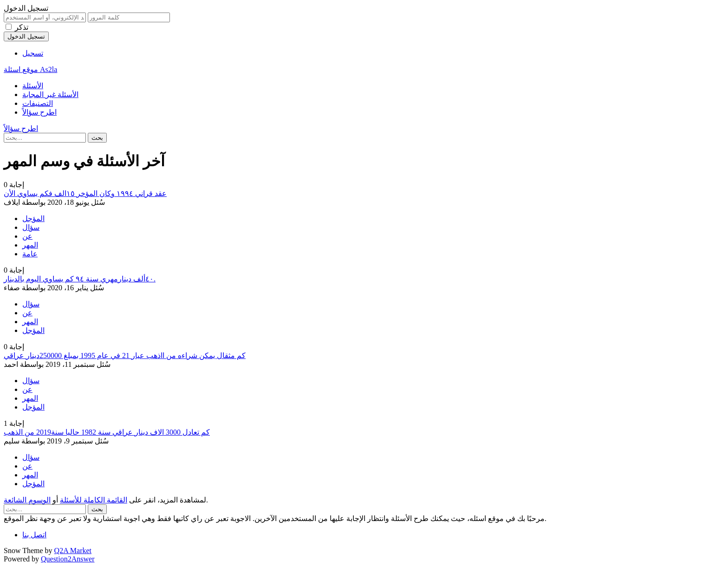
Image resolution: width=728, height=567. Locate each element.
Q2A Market (73, 551)
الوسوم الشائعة (27, 500)
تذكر (22, 27)
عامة (30, 254)
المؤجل (33, 218)
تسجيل (33, 53)
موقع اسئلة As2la (30, 69)
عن (27, 236)
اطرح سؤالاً (39, 112)
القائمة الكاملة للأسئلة (94, 500)
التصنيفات (38, 103)
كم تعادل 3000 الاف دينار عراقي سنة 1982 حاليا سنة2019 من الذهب (107, 432)
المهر (30, 245)
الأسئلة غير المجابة (50, 94)
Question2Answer (68, 559)
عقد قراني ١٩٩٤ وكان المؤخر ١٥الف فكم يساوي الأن (85, 193)
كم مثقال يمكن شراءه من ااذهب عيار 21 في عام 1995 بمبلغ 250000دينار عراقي (125, 355)
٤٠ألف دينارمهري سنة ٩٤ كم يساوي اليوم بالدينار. (80, 279)
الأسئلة (33, 86)
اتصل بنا (34, 535)
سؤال (31, 227)
